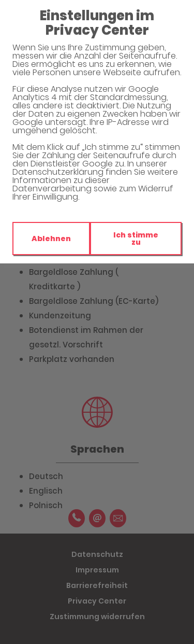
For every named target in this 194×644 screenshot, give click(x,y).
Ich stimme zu (136, 239)
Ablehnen (51, 239)
